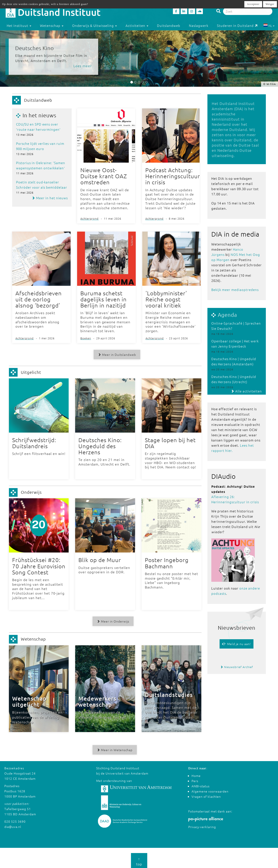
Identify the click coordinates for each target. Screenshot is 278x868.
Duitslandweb (169, 25)
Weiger (270, 4)
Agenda (227, 315)
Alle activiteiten (246, 391)
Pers (195, 780)
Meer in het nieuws (50, 198)
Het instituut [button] (19, 25)
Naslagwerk (199, 25)
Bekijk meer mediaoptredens (235, 290)
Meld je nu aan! (237, 644)
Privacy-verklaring (202, 825)
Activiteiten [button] (137, 25)
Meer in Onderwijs (112, 620)
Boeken (86, 338)
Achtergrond (89, 218)
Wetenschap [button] (52, 25)
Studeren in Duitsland (237, 25)
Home (196, 774)
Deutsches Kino (35, 48)
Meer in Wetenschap (114, 749)
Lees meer (83, 66)
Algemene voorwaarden (210, 790)
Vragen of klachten (206, 795)
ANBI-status (201, 785)
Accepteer (253, 4)
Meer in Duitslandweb (116, 354)
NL (269, 26)
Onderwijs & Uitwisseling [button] (94, 25)
